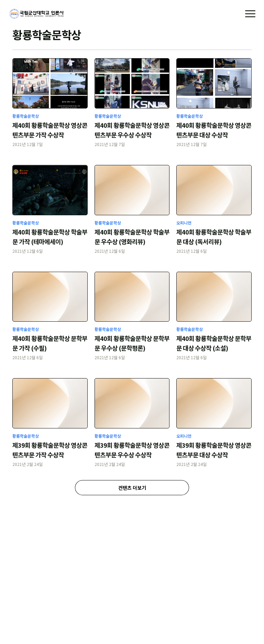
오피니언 (184, 223)
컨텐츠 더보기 (132, 488)
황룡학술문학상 (26, 116)
